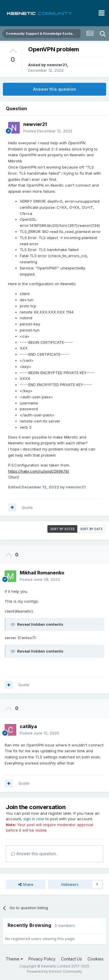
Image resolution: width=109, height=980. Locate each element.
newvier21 (57, 65)
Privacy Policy (42, 959)
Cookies (95, 959)
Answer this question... (35, 854)
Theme (14, 959)
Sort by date (91, 529)
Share (26, 884)
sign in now (34, 819)
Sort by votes (62, 529)
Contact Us (72, 959)
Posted (48, 131)
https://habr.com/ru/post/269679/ (39, 471)
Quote (27, 507)
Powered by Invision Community (55, 971)
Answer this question (55, 89)
